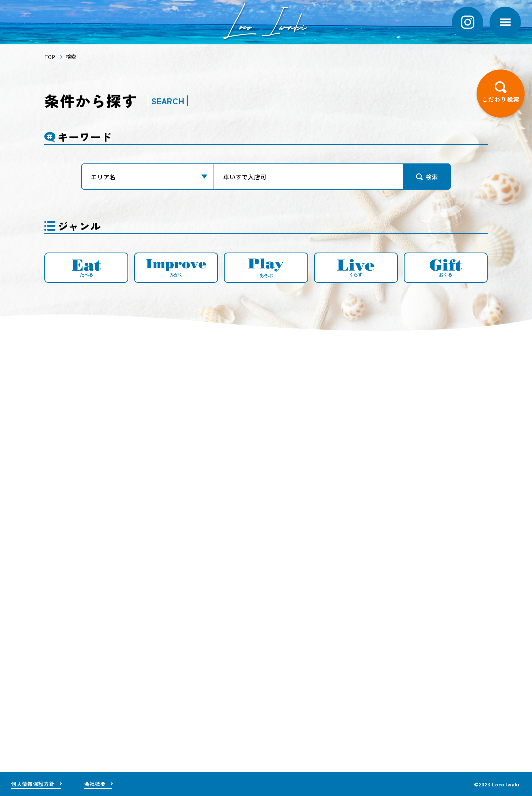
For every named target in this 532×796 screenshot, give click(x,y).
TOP (50, 58)
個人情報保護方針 (33, 784)
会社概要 (95, 784)
